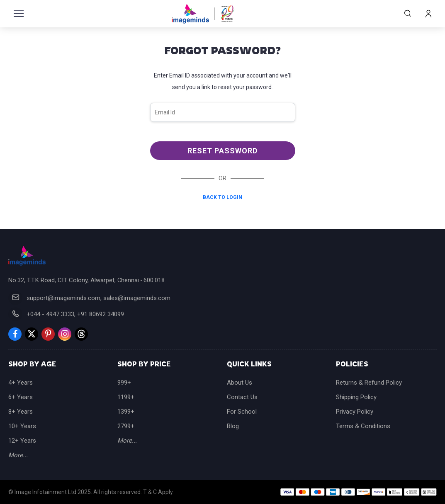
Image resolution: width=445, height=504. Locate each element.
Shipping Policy (356, 397)
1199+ (126, 397)
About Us (240, 383)
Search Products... (408, 13)
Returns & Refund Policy (369, 383)
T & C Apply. (158, 492)
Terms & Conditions (363, 426)
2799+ (126, 426)
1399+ (126, 412)
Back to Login (222, 197)
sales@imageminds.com (137, 298)
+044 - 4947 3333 (50, 314)
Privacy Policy (355, 412)
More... (18, 455)
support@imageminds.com (63, 298)
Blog (233, 426)
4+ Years (21, 383)
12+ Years (22, 441)
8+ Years (21, 412)
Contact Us (242, 397)
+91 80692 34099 (101, 314)
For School (242, 412)
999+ (124, 383)
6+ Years (21, 397)
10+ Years (22, 426)
